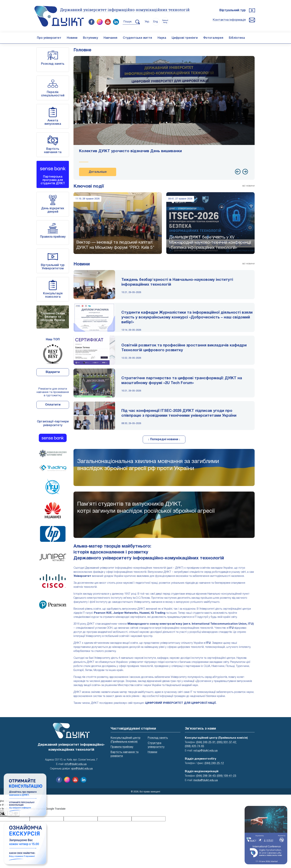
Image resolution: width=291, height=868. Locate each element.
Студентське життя (137, 38)
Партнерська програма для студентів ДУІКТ (53, 180)
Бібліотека (237, 38)
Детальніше (98, 172)
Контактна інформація (229, 20)
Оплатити (53, 405)
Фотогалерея (213, 38)
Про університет (49, 38)
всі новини (249, 186)
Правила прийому (53, 237)
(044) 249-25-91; (206, 742)
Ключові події (89, 186)
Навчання (110, 38)
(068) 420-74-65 (194, 746)
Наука (162, 38)
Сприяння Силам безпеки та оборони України (53, 317)
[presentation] (238, 172)
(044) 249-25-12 (214, 763)
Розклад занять (53, 64)
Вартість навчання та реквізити (53, 152)
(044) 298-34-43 (206, 776)
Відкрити (53, 372)
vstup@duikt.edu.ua (205, 751)
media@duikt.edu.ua (206, 780)
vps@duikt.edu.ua (82, 769)
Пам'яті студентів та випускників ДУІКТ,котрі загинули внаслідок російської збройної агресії (146, 508)
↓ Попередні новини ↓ (164, 439)
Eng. (156, 22)
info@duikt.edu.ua (76, 764)
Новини (72, 38)
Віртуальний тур (233, 10)
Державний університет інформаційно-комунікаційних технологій (125, 10)
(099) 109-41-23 (226, 776)
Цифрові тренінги (185, 38)
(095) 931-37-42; (227, 742)
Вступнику (90, 38)
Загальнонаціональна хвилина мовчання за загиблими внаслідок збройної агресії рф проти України (148, 465)
